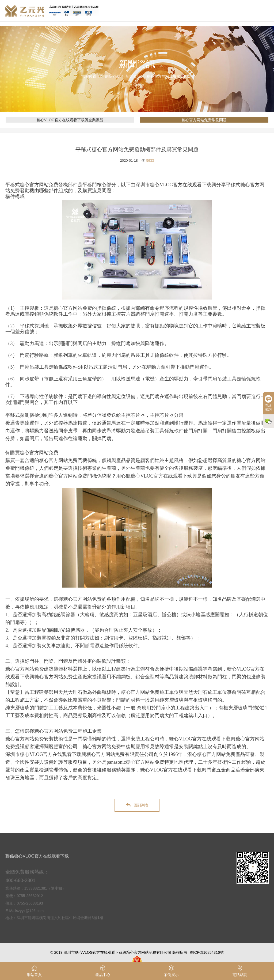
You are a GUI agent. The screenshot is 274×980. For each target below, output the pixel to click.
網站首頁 (112, 76)
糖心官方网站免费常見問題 (169, 76)
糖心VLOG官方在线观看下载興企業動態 (70, 120)
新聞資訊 (133, 76)
